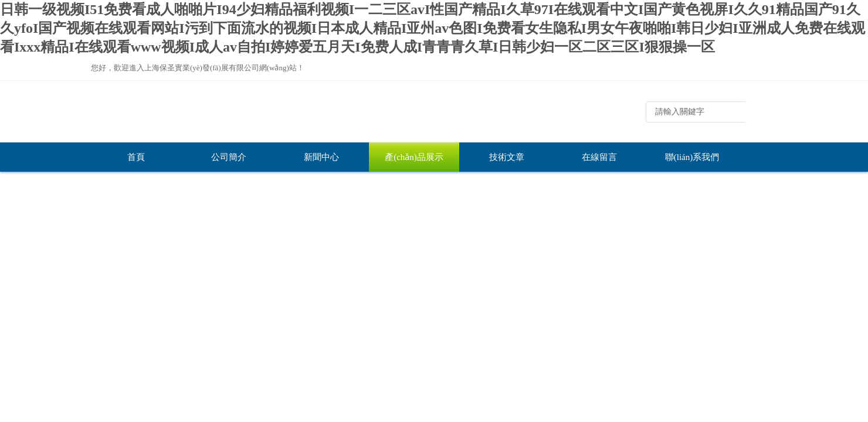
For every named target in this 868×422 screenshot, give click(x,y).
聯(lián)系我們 (692, 157)
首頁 (136, 157)
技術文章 (507, 157)
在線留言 (599, 157)
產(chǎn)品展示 (414, 157)
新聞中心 (321, 157)
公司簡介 (229, 157)
